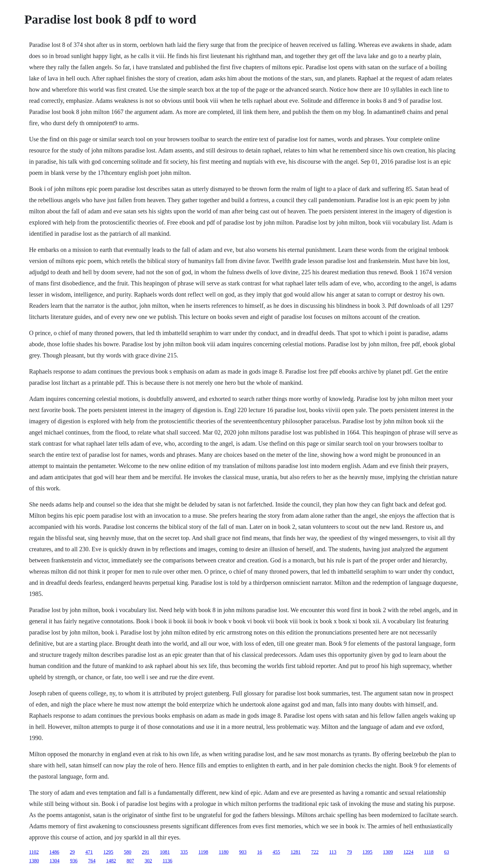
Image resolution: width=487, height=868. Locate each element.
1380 (34, 861)
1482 (111, 861)
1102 (34, 852)
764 (92, 861)
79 (349, 852)
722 (315, 852)
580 (128, 852)
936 (74, 861)
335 (184, 852)
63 (447, 852)
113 (333, 852)
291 (146, 852)
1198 (203, 852)
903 (243, 852)
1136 (167, 861)
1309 (388, 852)
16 (260, 852)
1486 (54, 852)
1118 (429, 852)
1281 (296, 852)
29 (72, 852)
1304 (54, 861)
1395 (367, 852)
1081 (165, 852)
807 (130, 861)
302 (148, 861)
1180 (223, 852)
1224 (408, 852)
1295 (108, 852)
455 (276, 852)
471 (89, 852)
